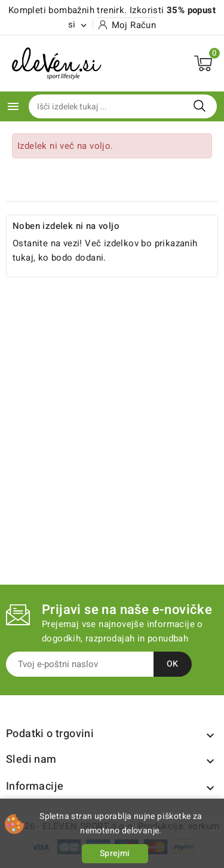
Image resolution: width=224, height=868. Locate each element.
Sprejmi (115, 853)
